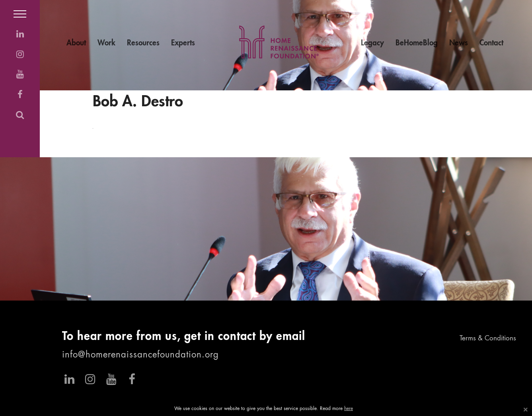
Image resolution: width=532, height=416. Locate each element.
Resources (143, 43)
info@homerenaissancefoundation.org (140, 355)
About (76, 43)
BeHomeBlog (417, 43)
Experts (183, 43)
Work (106, 43)
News (459, 43)
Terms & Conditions (488, 339)
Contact (491, 43)
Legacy (372, 43)
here (349, 409)
